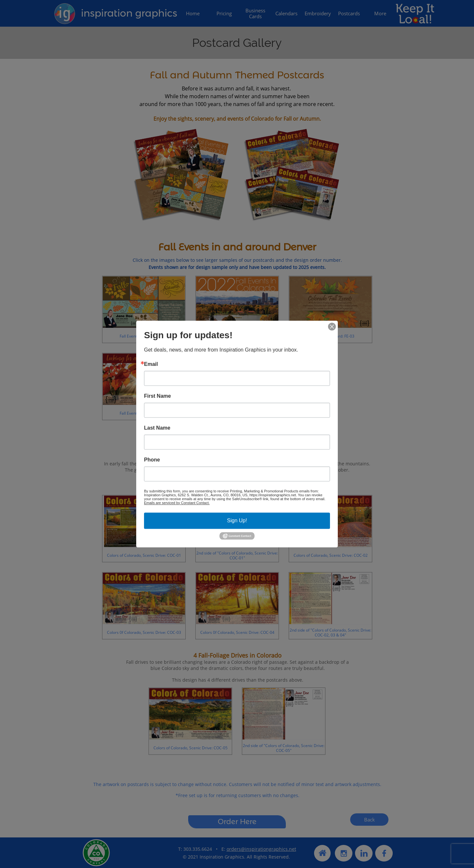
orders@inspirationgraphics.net (261, 849)
